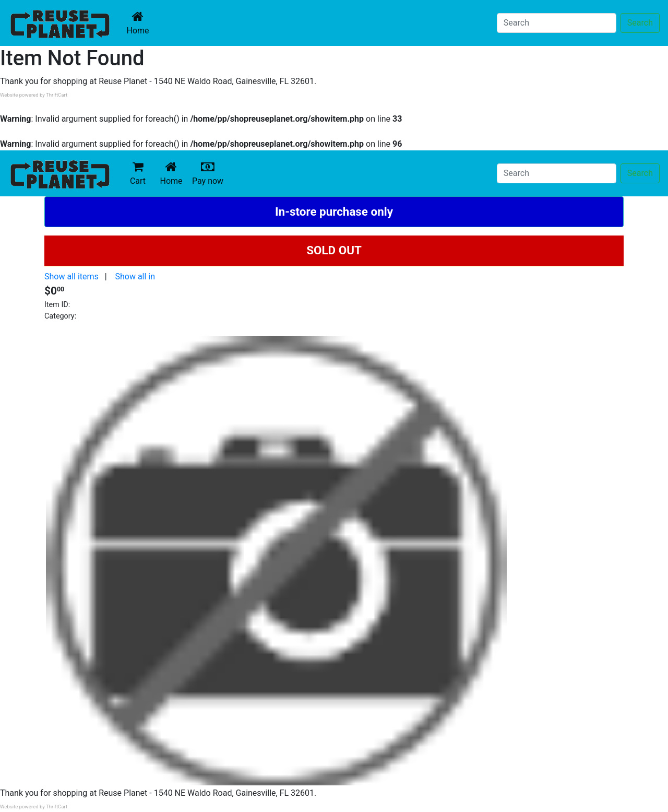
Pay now (210, 173)
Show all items (71, 276)
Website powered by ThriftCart (34, 95)
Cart (138, 173)
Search (640, 23)
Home (140, 23)
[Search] (557, 23)
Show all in (135, 276)
